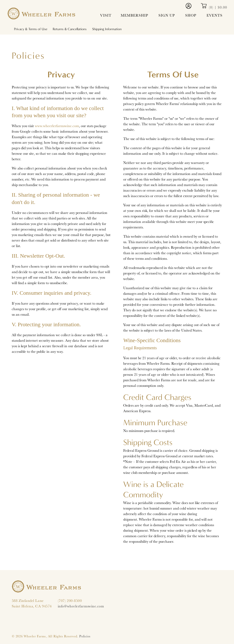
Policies (85, 636)
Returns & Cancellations (70, 29)
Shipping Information (107, 29)
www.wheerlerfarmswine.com (57, 126)
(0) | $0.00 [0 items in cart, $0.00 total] (214, 7)
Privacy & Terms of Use (31, 29)
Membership (134, 15)
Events (215, 15)
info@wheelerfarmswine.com (81, 606)
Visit (106, 15)
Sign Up (167, 15)
